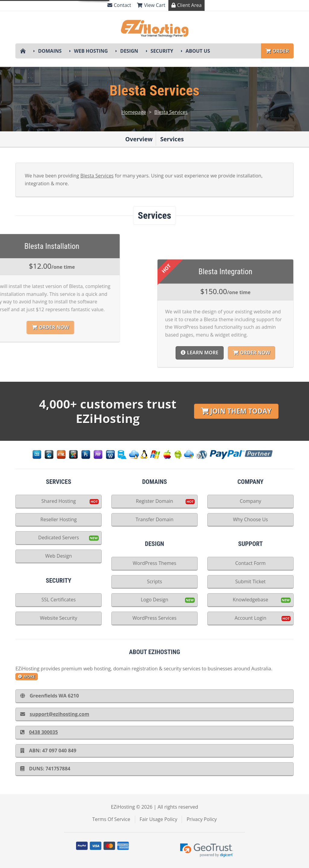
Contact (119, 5)
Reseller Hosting (59, 519)
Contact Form (251, 563)
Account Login (250, 618)
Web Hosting (91, 51)
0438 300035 (39, 732)
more (27, 676)
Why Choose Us (250, 519)
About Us (198, 51)
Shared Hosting (59, 501)
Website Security (59, 618)
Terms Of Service (111, 819)
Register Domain (154, 501)
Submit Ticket (251, 581)
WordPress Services (154, 618)
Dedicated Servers (59, 537)
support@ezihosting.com (55, 714)
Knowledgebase (250, 600)
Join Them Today (236, 411)
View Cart (151, 5)
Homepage (134, 112)
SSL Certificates (59, 600)
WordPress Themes (154, 563)
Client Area (186, 5)
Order (277, 51)
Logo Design (154, 600)
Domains (50, 51)
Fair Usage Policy (159, 819)
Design (129, 51)
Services (172, 139)
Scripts (154, 581)
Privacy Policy (202, 819)
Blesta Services (171, 112)
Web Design (59, 556)
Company (250, 501)
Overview (139, 139)
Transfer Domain (154, 519)
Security (162, 51)
